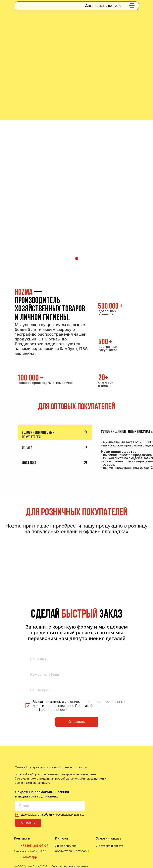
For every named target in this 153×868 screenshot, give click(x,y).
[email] (50, 806)
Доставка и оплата (110, 846)
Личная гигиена (66, 846)
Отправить (77, 722)
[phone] (77, 675)
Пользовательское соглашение (70, 866)
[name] (77, 659)
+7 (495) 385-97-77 (34, 846)
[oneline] (77, 690)
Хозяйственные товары (72, 851)
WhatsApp (30, 857)
